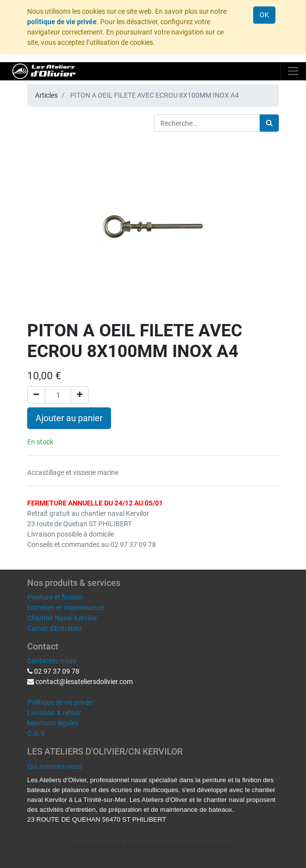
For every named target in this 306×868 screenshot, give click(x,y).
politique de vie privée (62, 22)
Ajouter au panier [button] (69, 418)
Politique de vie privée (60, 702)
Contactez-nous (52, 661)
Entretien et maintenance (65, 608)
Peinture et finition (55, 597)
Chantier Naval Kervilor (62, 618)
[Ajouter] (80, 395)
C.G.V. (37, 733)
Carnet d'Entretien (55, 628)
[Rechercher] (269, 123)
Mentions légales (53, 723)
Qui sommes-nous (55, 766)
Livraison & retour (54, 713)
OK (264, 15)
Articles (46, 95)
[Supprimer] (36, 395)
